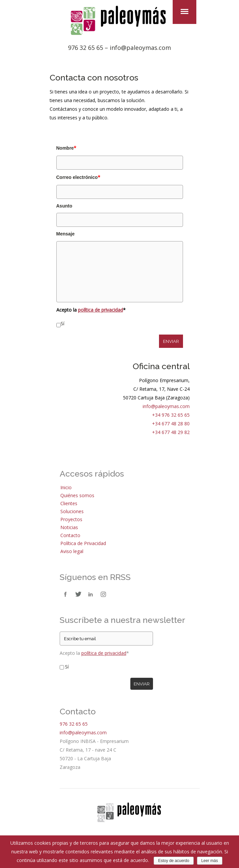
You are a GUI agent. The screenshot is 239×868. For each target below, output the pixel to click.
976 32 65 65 (85, 48)
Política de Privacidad (83, 543)
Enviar (142, 684)
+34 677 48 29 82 (171, 432)
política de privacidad (100, 310)
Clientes (69, 503)
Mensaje (65, 234)
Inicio (66, 487)
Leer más (210, 861)
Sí (62, 323)
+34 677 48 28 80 (171, 424)
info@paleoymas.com (140, 48)
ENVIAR (171, 341)
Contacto (70, 535)
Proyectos (71, 519)
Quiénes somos (77, 495)
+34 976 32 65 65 (171, 415)
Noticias (69, 527)
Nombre (66, 148)
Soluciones (72, 511)
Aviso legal (72, 551)
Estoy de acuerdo (173, 861)
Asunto (64, 206)
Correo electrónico (78, 177)
